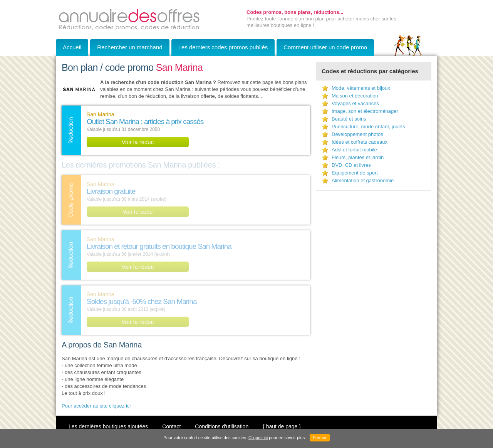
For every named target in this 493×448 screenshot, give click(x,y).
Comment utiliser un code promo (325, 47)
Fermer (319, 438)
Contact (171, 426)
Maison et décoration (355, 96)
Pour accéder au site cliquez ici (96, 406)
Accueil (72, 47)
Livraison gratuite (111, 191)
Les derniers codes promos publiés (223, 47)
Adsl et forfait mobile (354, 150)
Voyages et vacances (355, 103)
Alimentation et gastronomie (363, 180)
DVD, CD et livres (351, 165)
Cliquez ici (258, 438)
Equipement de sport (355, 173)
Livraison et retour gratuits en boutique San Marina (159, 246)
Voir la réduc (138, 142)
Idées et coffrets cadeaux (360, 142)
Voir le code (138, 212)
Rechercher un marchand (130, 47)
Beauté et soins (349, 119)
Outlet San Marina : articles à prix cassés (145, 122)
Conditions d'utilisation (222, 426)
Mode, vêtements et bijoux (361, 88)
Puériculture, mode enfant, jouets (368, 127)
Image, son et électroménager (365, 111)
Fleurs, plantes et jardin (358, 157)
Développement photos (357, 134)
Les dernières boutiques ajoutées (108, 426)
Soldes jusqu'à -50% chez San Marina (142, 301)
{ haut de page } (282, 426)
